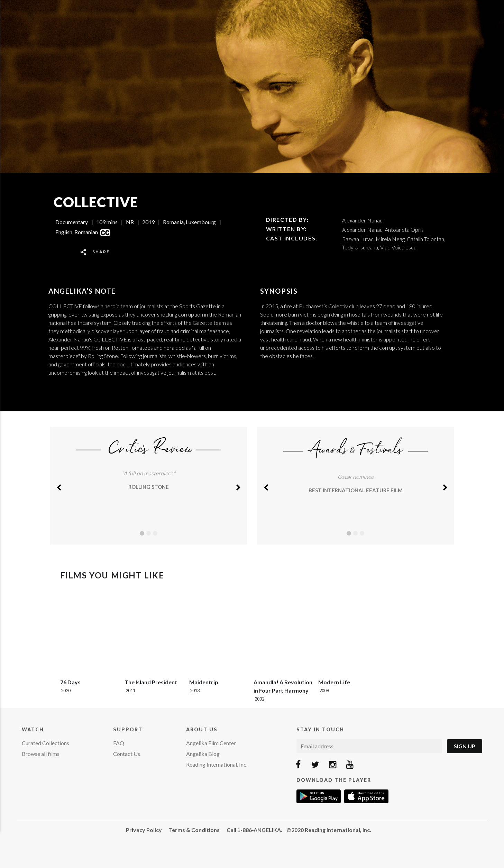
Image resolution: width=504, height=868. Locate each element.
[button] (59, 486)
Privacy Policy (144, 830)
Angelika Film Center (211, 743)
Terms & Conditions (194, 830)
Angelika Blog (203, 754)
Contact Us (127, 754)
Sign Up (465, 746)
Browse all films (41, 754)
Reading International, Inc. (217, 764)
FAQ (119, 743)
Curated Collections (45, 743)
